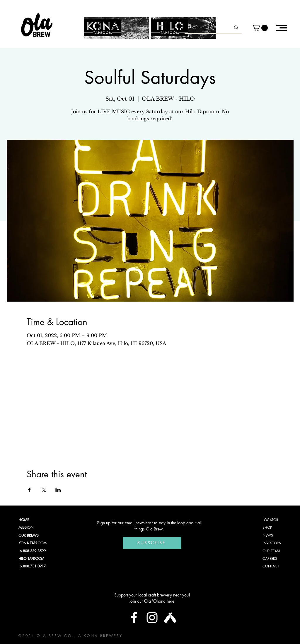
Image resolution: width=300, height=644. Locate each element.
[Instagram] (152, 618)
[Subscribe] (152, 543)
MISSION (26, 527)
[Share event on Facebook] (29, 490)
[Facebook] (134, 618)
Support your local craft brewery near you (151, 595)
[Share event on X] (44, 490)
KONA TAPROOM (33, 543)
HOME (24, 520)
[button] (260, 28)
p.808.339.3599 (32, 551)
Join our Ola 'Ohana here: (152, 601)
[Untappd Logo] (170, 618)
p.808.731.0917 (32, 566)
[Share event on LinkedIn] (58, 490)
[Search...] (205, 28)
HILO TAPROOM (31, 558)
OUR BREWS (29, 535)
